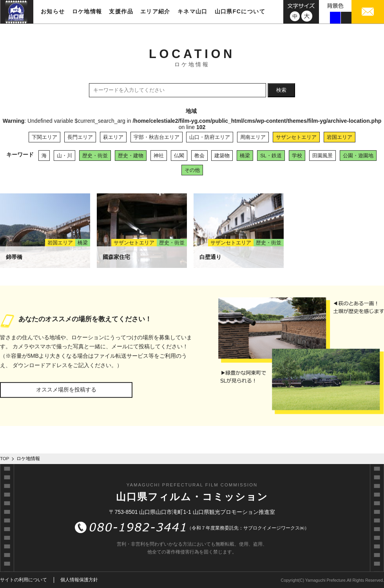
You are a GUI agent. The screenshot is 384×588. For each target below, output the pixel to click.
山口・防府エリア (210, 137)
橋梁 (245, 156)
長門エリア (80, 137)
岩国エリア (340, 137)
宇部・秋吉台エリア (157, 137)
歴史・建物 (131, 156)
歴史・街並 (95, 156)
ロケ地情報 (87, 11)
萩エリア (113, 137)
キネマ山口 (193, 11)
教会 (199, 156)
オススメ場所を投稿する (66, 390)
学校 (297, 156)
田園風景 (322, 156)
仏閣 (179, 156)
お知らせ (53, 11)
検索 (281, 90)
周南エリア (253, 137)
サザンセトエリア (296, 137)
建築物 (222, 156)
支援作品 (121, 11)
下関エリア (44, 137)
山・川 (64, 156)
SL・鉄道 (271, 156)
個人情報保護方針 (79, 580)
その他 (192, 170)
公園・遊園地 (358, 156)
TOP (5, 459)
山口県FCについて (240, 11)
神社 (159, 156)
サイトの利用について (24, 580)
